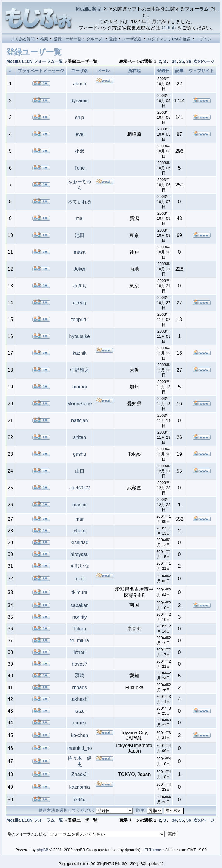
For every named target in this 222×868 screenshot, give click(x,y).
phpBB (42, 850)
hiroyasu (80, 554)
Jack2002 (80, 488)
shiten (79, 437)
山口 (80, 471)
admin (80, 84)
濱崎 (80, 675)
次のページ (204, 61)
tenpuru (80, 319)
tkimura (80, 592)
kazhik (79, 353)
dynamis (80, 101)
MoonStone (80, 404)
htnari (80, 652)
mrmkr (79, 723)
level (79, 134)
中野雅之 (80, 370)
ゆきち (80, 286)
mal (80, 218)
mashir (80, 505)
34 (174, 61)
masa (79, 252)
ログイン (204, 39)
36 (189, 61)
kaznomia (80, 787)
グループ (94, 39)
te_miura (80, 641)
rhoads (79, 687)
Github (169, 28)
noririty (80, 617)
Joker (79, 269)
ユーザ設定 (132, 39)
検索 (44, 39)
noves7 (80, 664)
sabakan (80, 605)
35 (181, 61)
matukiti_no (80, 748)
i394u (79, 800)
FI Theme (153, 850)
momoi (80, 387)
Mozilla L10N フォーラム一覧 (35, 61)
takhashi (80, 699)
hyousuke (80, 336)
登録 (113, 39)
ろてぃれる (80, 202)
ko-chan (79, 735)
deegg (80, 303)
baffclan (80, 420)
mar (80, 519)
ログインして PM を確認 (169, 39)
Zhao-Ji (79, 774)
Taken (79, 629)
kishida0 (79, 543)
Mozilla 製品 (89, 9)
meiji (79, 579)
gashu (80, 454)
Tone (79, 168)
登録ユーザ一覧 (67, 39)
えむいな (80, 566)
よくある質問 (23, 39)
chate (79, 531)
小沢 (80, 151)
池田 (80, 235)
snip (79, 117)
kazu (80, 711)
